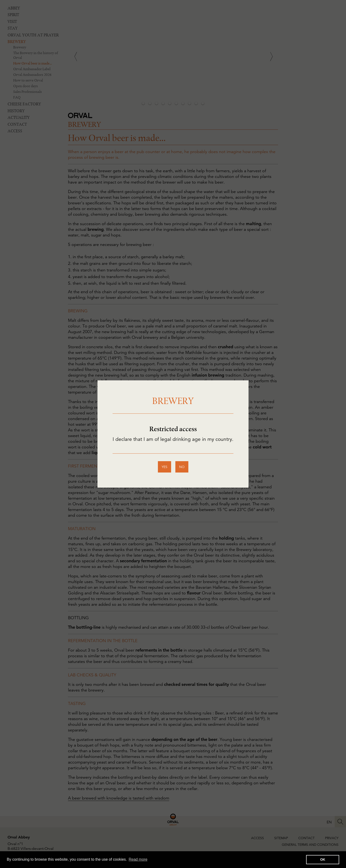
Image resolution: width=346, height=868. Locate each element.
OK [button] (323, 859)
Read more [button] (138, 859)
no (182, 467)
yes (165, 467)
